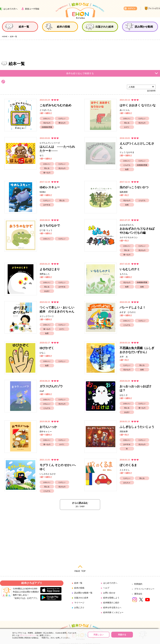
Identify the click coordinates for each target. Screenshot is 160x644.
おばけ (47, 286)
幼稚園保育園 (47, 122)
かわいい (47, 113)
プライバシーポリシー (144, 584)
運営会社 (138, 589)
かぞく (127, 122)
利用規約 (138, 579)
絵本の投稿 (79, 583)
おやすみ (47, 200)
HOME (5, 36)
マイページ (79, 597)
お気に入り (79, 602)
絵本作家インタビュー (113, 607)
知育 (127, 164)
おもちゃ (127, 478)
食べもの (47, 167)
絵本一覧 (78, 578)
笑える (127, 118)
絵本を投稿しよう (111, 593)
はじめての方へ (110, 578)
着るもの (62, 118)
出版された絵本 (81, 593)
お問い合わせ (109, 588)
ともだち (127, 160)
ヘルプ (106, 583)
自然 (127, 200)
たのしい (62, 113)
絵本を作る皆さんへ (112, 602)
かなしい (47, 399)
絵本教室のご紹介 (111, 597)
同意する (122, 635)
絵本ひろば (80, 11)
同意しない (99, 635)
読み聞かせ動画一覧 (83, 588)
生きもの (47, 118)
